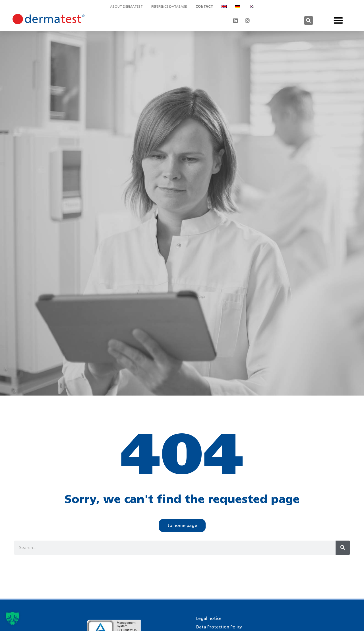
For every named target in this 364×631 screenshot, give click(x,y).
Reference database (169, 6)
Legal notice (209, 618)
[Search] (343, 548)
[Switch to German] (238, 7)
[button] (309, 20)
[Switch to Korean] (251, 7)
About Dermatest (126, 6)
